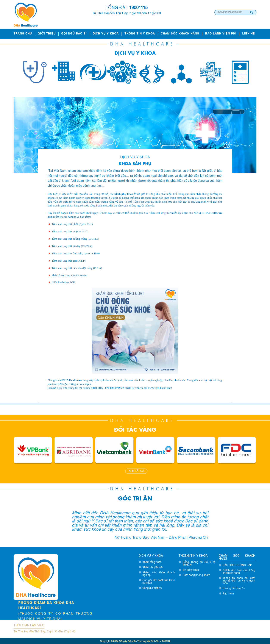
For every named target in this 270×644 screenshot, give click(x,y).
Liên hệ (249, 34)
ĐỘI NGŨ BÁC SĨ (74, 34)
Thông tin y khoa (140, 34)
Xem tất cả (136, 471)
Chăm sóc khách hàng (180, 34)
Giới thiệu (47, 34)
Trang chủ (23, 34)
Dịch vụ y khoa (106, 34)
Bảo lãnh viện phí (221, 34)
